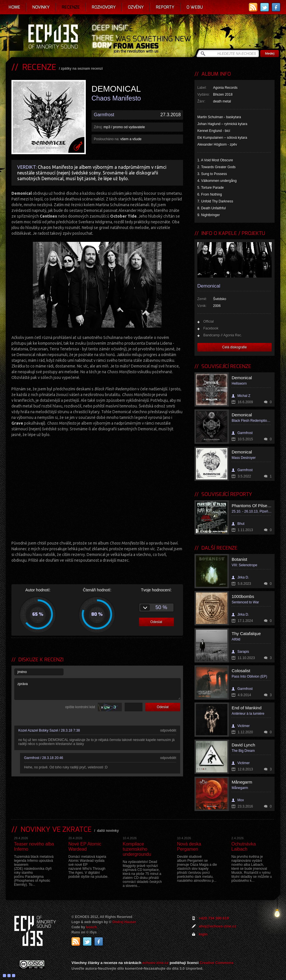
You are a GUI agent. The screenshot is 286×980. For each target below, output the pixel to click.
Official (208, 322)
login (203, 934)
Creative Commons (217, 963)
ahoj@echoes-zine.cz (218, 926)
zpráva (98, 689)
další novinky (108, 831)
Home (14, 7)
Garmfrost (104, 115)
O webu (195, 7)
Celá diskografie (235, 347)
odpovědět (168, 730)
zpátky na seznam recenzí (82, 69)
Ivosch (92, 927)
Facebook (211, 328)
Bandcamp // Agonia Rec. (223, 335)
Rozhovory (104, 7)
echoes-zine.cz (156, 963)
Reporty (165, 7)
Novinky (41, 7)
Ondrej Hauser (124, 922)
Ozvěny (136, 7)
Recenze (71, 7)
